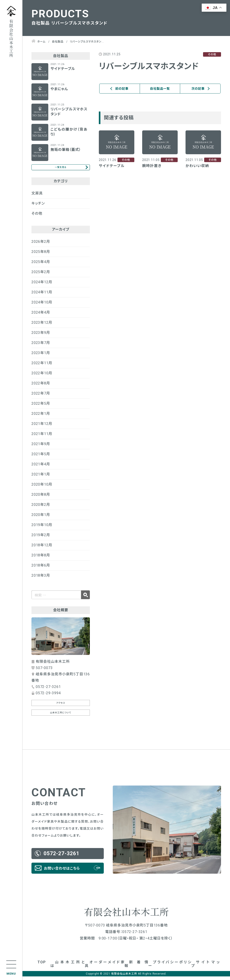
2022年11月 (42, 367)
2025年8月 (41, 255)
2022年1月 (41, 417)
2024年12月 (42, 286)
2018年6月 (41, 569)
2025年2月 (41, 276)
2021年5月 (41, 458)
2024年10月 (42, 306)
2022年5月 (41, 407)
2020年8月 (41, 498)
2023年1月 (41, 356)
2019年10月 (42, 528)
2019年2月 (41, 539)
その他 (37, 217)
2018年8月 (41, 559)
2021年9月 (41, 448)
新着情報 (136, 968)
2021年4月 (41, 468)
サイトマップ (206, 968)
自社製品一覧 (160, 89)
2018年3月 (41, 579)
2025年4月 (41, 265)
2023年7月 (41, 346)
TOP (42, 966)
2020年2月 (41, 508)
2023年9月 (41, 336)
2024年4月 (41, 316)
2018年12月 (42, 549)
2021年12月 (42, 427)
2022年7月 (41, 397)
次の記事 (198, 89)
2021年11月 (42, 437)
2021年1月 (41, 478)
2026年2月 (41, 245)
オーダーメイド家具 (105, 968)
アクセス (61, 707)
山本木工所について (61, 716)
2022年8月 (41, 387)
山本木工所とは (67, 968)
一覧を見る (61, 169)
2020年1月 (41, 518)
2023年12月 (42, 326)
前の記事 (122, 89)
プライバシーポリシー (170, 968)
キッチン (38, 207)
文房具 (37, 197)
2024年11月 (42, 296)
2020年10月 (42, 488)
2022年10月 (42, 377)
